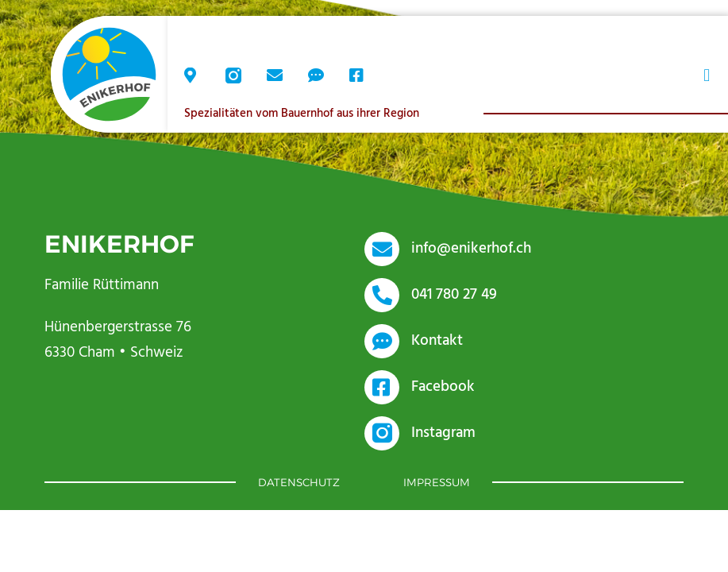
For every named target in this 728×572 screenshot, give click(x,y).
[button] (707, 76)
